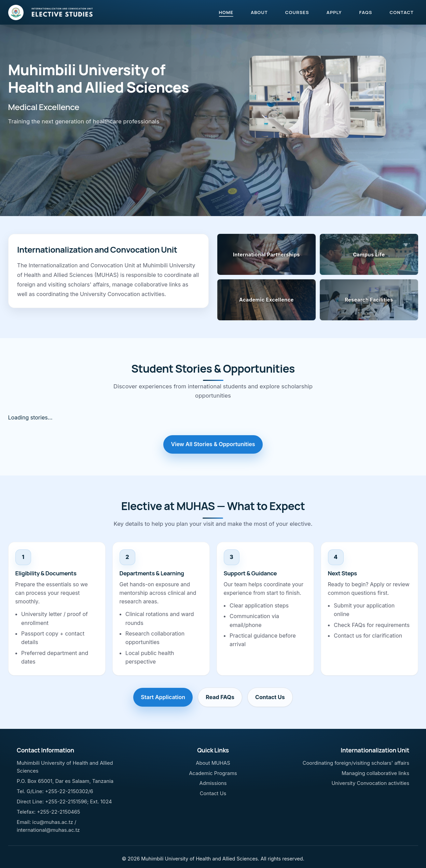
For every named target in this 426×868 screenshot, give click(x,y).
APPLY (334, 12)
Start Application (163, 697)
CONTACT (402, 12)
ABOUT (259, 12)
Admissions (213, 783)
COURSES (297, 12)
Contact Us (270, 697)
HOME (226, 12)
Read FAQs (220, 697)
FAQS (366, 12)
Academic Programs (213, 773)
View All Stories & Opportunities (213, 444)
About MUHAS (213, 763)
